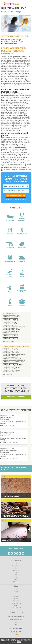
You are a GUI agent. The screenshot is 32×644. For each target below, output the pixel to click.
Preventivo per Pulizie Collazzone (11, 367)
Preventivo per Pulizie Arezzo (10, 319)
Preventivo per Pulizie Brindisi (10, 338)
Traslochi (22, 306)
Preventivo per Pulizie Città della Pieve (12, 364)
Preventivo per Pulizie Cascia (10, 357)
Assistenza (16, 596)
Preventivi (16, 570)
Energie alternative (22, 219)
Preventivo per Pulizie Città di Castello (12, 366)
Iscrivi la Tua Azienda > (16, 397)
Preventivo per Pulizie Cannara (10, 356)
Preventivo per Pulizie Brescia (10, 337)
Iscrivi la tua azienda (16, 620)
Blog (16, 568)
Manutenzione (10, 261)
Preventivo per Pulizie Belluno (10, 328)
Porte (10, 292)
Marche (16, 594)
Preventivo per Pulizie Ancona (10, 318)
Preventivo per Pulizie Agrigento (11, 315)
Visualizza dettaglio (11, 426)
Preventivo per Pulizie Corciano (11, 369)
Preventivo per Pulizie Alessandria (11, 316)
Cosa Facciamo (16, 566)
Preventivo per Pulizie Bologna (10, 334)
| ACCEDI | (16, 635)
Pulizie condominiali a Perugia (12, 42)
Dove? (6, 191)
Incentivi (16, 610)
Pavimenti (22, 261)
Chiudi (19, 642)
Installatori (10, 247)
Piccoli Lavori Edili (10, 276)
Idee (16, 589)
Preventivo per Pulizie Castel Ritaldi (12, 359)
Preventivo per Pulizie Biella (10, 333)
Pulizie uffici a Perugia (9, 43)
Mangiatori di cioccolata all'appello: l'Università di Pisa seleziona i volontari (15, 516)
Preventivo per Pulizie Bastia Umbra (12, 350)
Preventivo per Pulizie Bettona (10, 351)
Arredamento (10, 220)
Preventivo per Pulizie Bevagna (11, 353)
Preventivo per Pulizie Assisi (10, 348)
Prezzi (16, 599)
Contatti (16, 580)
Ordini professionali (16, 603)
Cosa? (6, 186)
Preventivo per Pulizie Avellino (10, 324)
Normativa (16, 601)
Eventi (16, 605)
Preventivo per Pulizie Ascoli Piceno (12, 321)
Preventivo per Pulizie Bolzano (10, 336)
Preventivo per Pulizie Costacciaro (11, 370)
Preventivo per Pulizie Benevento (11, 330)
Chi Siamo (16, 563)
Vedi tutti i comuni (7, 375)
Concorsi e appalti (16, 608)
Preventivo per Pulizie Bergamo (11, 331)
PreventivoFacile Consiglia (16, 612)
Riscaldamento (22, 234)
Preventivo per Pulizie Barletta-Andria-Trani (14, 327)
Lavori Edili (22, 247)
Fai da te (16, 592)
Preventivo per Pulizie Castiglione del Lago (14, 360)
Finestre (10, 234)
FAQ (16, 575)
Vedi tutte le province (8, 341)
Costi (16, 573)
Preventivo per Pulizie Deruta (10, 372)
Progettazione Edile (22, 291)
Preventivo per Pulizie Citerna (10, 363)
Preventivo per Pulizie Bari (9, 325)
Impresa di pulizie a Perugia (11, 40)
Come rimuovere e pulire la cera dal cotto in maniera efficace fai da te (16, 496)
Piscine (22, 277)
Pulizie (10, 306)
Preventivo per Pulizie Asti (9, 322)
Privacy (16, 577)
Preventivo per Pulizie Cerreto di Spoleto (13, 361)
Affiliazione (16, 582)
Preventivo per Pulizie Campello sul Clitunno (14, 354)
